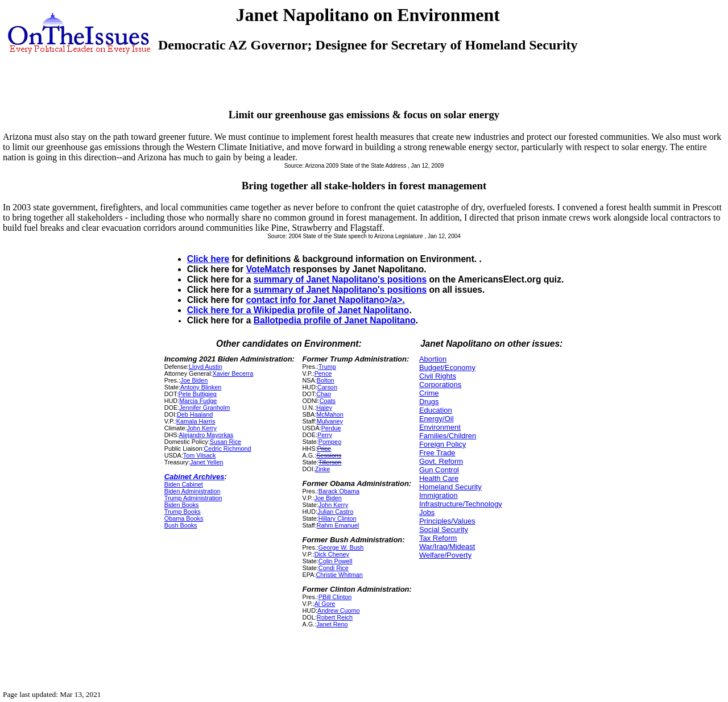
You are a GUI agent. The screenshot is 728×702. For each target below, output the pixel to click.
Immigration (439, 495)
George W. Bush (341, 547)
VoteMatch (268, 269)
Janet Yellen (206, 462)
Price (324, 448)
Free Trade (437, 453)
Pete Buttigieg (197, 394)
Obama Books (184, 518)
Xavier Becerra (233, 373)
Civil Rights (438, 376)
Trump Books (183, 512)
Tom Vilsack (200, 455)
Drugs (429, 402)
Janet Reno (332, 624)
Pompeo (330, 442)
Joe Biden (194, 380)
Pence (323, 373)
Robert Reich (335, 617)
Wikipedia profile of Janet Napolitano (332, 310)
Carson (327, 387)
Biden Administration (193, 491)
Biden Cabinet (184, 484)
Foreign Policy (442, 444)
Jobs (427, 512)
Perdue (331, 428)
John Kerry (201, 428)
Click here (208, 259)
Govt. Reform (441, 461)
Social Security (444, 529)
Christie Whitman (339, 575)
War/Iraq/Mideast (447, 547)
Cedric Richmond (228, 448)
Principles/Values (447, 521)
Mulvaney (330, 421)
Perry (325, 435)
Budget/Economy (447, 367)
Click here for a (220, 310)
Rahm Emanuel (338, 525)
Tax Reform (438, 538)
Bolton (326, 380)
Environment (440, 427)
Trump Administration (193, 498)
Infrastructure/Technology (461, 504)
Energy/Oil (437, 419)
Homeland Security (450, 487)
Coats (328, 401)
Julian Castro (335, 512)
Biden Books (182, 505)
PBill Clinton (335, 597)
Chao (324, 394)
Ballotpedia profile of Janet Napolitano (335, 320)
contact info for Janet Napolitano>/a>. (326, 300)
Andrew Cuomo (339, 610)
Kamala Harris (196, 421)
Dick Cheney (332, 554)
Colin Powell (336, 561)
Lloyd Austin (205, 367)
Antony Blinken (201, 387)
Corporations (440, 385)
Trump (327, 367)
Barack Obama (339, 491)
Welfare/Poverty (445, 555)
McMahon (330, 414)
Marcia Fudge (198, 401)
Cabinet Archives (195, 477)
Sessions (329, 455)
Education (436, 410)
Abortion (433, 359)
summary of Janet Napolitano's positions (340, 279)
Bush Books (181, 525)
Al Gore (325, 604)
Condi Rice (334, 568)
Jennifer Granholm (204, 408)
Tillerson (330, 462)
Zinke (322, 469)
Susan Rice (226, 442)
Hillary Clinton (338, 518)
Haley (324, 408)
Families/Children (448, 436)
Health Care (439, 478)
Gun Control (439, 470)
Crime (429, 393)
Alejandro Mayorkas (206, 435)
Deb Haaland (195, 414)
